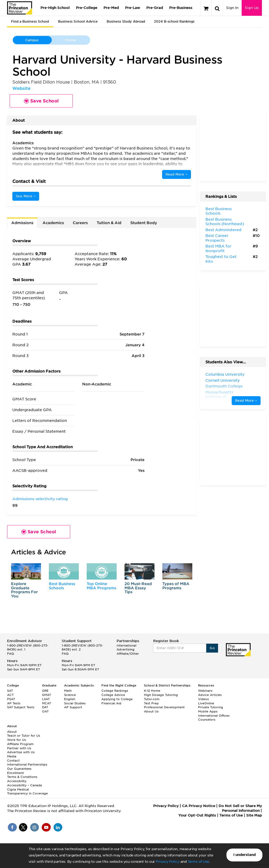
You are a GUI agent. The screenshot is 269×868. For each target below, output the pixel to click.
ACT (10, 695)
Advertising (126, 649)
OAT (45, 711)
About (12, 732)
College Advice (113, 695)
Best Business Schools (62, 586)
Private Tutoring (211, 707)
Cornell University (223, 380)
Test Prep (151, 703)
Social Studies (75, 703)
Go (212, 648)
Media (12, 756)
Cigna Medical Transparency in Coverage (27, 792)
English (70, 699)
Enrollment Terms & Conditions (22, 775)
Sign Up (252, 8)
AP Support (73, 707)
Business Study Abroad (126, 21)
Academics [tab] (53, 223)
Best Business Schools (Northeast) (225, 222)
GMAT (46, 695)
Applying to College (117, 699)
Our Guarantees (19, 769)
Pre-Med (111, 8)
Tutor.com (152, 699)
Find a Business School (30, 21)
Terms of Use (198, 862)
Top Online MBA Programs (101, 586)
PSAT (11, 699)
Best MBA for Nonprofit (218, 249)
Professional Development (164, 707)
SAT (10, 691)
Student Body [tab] (144, 223)
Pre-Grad (155, 8)
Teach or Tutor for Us (24, 736)
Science (70, 695)
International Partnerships (27, 764)
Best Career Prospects (217, 238)
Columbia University (225, 374)
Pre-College (87, 8)
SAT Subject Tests (21, 707)
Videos (203, 699)
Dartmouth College (224, 386)
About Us (151, 711)
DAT (45, 707)
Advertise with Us (21, 752)
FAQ (11, 654)
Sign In (232, 8)
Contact (13, 761)
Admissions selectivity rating (40, 499)
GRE (45, 691)
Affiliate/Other (128, 654)
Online (71, 40)
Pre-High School (55, 8)
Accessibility (17, 781)
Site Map (254, 815)
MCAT (46, 703)
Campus (32, 40)
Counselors (207, 720)
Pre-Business (181, 8)
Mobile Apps (208, 711)
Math (68, 691)
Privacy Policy (168, 862)
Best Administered (223, 230)
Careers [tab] (80, 223)
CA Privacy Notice (199, 806)
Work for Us (17, 740)
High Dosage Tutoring (161, 695)
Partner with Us (19, 748)
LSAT (46, 699)
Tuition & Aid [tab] (109, 223)
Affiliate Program (20, 744)
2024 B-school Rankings (174, 21)
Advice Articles (210, 695)
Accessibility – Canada (25, 785)
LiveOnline (206, 703)
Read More (177, 174)
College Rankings (115, 691)
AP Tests (14, 703)
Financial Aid (111, 703)
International (126, 645)
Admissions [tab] (22, 223)
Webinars (205, 691)
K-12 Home (152, 691)
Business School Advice (78, 21)
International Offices (214, 716)
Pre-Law (133, 8)
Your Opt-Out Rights (197, 815)
